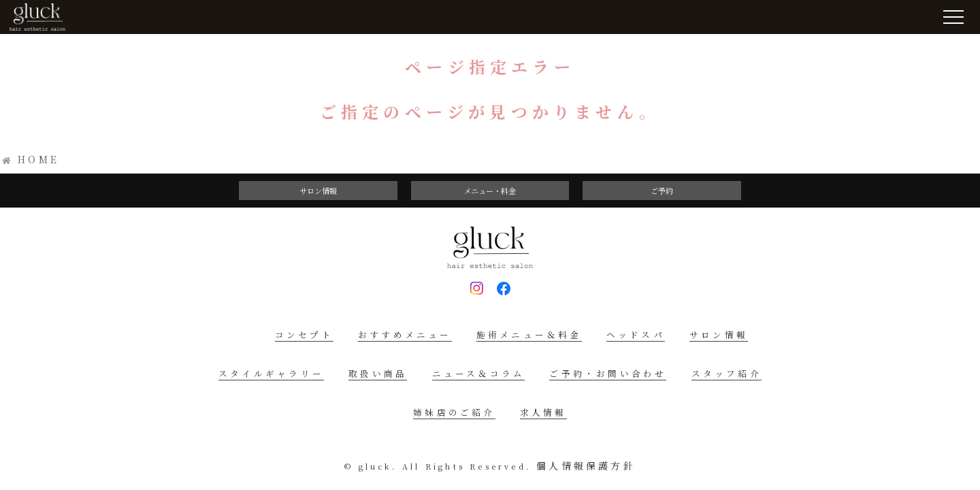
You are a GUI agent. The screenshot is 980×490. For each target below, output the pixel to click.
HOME (38, 159)
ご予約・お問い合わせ (608, 373)
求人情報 (543, 412)
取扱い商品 (378, 373)
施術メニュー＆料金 (529, 334)
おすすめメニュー (405, 334)
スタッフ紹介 (726, 373)
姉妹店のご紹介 (454, 412)
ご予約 (662, 191)
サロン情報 (318, 191)
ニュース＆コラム (479, 373)
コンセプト (304, 334)
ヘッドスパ (636, 334)
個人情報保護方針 (586, 465)
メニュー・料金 (490, 191)
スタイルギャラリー (271, 373)
